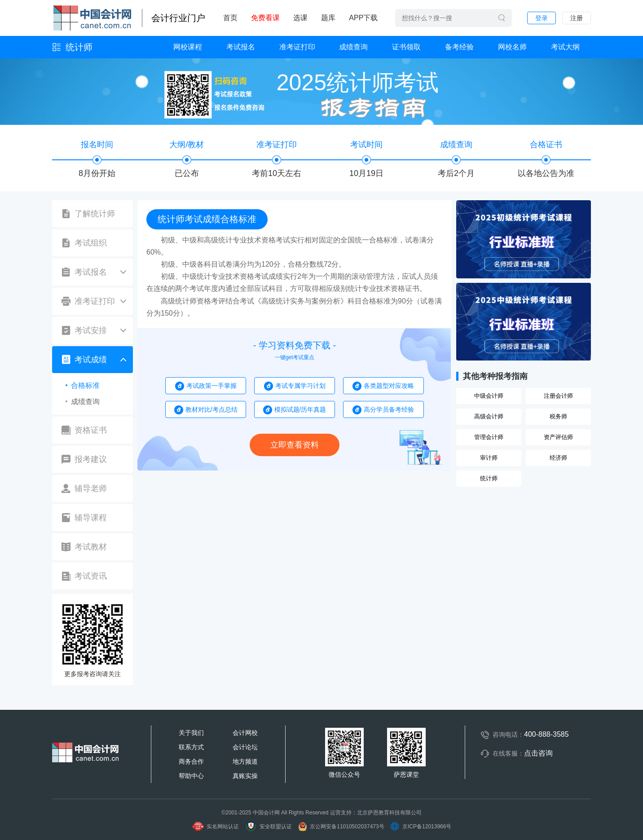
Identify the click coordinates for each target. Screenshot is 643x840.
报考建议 (91, 459)
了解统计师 (95, 214)
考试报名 (241, 47)
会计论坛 (245, 747)
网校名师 (512, 47)
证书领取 (406, 47)
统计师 (79, 47)
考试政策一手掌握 (211, 386)
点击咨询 (538, 753)
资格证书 (91, 430)
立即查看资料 (295, 445)
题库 (328, 18)
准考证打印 (297, 47)
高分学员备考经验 (389, 409)
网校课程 (188, 47)
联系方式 (191, 747)
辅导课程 (91, 518)
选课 (300, 18)
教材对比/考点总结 (211, 409)
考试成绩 (91, 360)
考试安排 (91, 330)
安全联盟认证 (268, 827)
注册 (577, 18)
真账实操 (245, 776)
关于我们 (191, 733)
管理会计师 (489, 437)
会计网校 (245, 733)
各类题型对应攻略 (389, 386)
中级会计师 (489, 396)
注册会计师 (558, 396)
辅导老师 (91, 488)
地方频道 (245, 761)
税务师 (558, 416)
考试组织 (91, 243)
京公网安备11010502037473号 (341, 827)
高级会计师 (489, 416)
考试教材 (91, 547)
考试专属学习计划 (300, 386)
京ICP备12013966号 (421, 827)
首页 (230, 18)
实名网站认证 (215, 827)
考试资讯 (91, 576)
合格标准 (85, 385)
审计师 (489, 458)
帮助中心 (191, 776)
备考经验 (459, 47)
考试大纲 (565, 47)
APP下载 (363, 18)
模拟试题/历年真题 (300, 409)
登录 (542, 18)
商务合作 (191, 761)
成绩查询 (353, 47)
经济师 (558, 458)
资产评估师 (558, 437)
